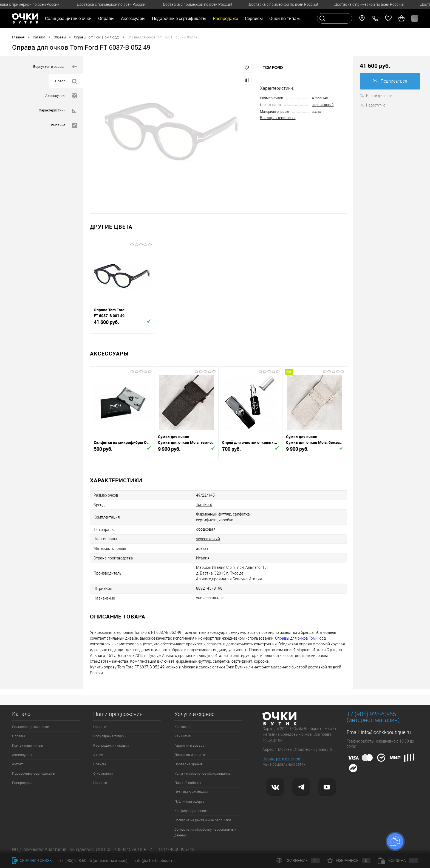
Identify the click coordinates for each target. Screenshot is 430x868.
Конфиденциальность (192, 811)
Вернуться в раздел (55, 67)
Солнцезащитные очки (31, 727)
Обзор (66, 81)
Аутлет (17, 764)
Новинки (100, 727)
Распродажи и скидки (111, 745)
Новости (100, 783)
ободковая (206, 529)
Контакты (182, 727)
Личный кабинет (188, 783)
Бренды (100, 764)
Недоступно (373, 105)
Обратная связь (32, 861)
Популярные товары (110, 736)
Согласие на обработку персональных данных (205, 832)
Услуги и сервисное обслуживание (203, 773)
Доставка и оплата (190, 755)
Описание (63, 125)
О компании (103, 773)
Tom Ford (204, 505)
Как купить (183, 736)
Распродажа (22, 783)
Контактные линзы (28, 745)
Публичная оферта (189, 801)
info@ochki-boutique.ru (386, 732)
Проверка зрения (189, 764)
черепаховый (323, 105)
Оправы (19, 736)
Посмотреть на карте (281, 758)
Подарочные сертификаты (179, 19)
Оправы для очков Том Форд (300, 638)
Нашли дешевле (376, 96)
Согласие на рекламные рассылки (203, 820)
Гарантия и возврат (190, 745)
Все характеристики (278, 118)
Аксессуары (61, 96)
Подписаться (390, 81)
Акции (98, 755)
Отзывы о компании (191, 792)
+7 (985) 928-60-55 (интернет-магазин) (93, 861)
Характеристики (58, 111)
